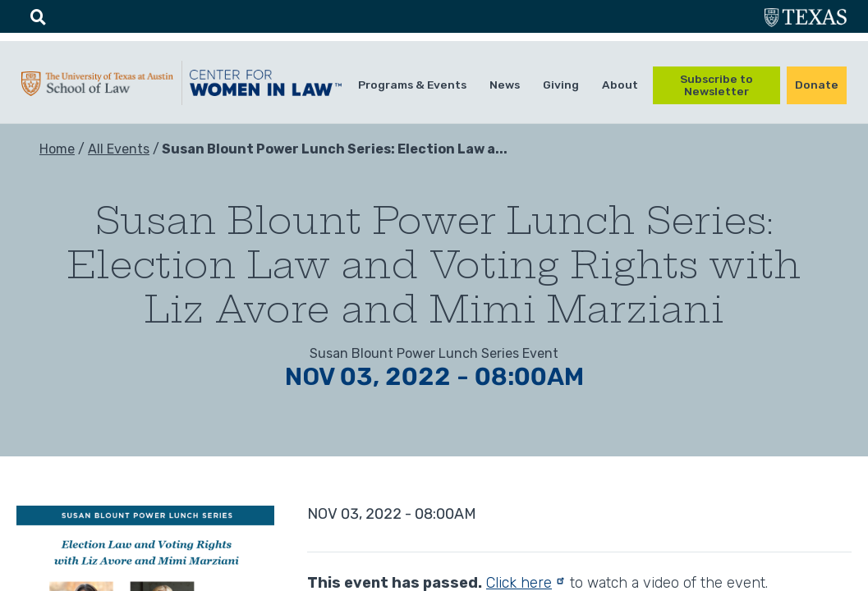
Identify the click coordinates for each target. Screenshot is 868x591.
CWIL (266, 87)
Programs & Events (412, 85)
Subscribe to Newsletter (716, 85)
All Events (119, 149)
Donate (817, 85)
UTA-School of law (97, 88)
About (620, 85)
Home (57, 149)
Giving (561, 85)
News (505, 85)
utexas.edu (806, 19)
